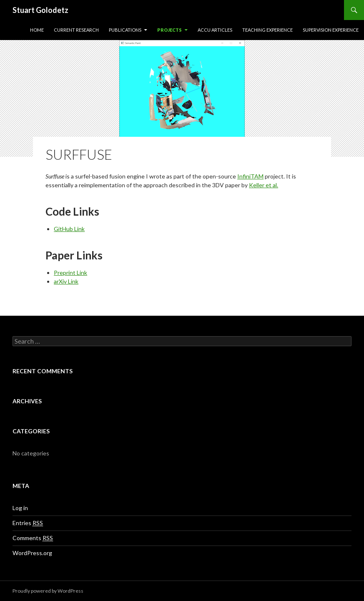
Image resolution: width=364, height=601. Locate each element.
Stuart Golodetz (40, 10)
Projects (169, 30)
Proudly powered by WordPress (48, 591)
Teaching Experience (267, 30)
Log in (20, 508)
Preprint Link (70, 273)
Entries (28, 523)
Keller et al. (264, 185)
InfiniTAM (250, 176)
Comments (33, 538)
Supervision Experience (331, 30)
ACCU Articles (215, 30)
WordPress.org (32, 553)
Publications (125, 30)
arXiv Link (66, 281)
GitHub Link (69, 229)
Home (37, 30)
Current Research (76, 30)
